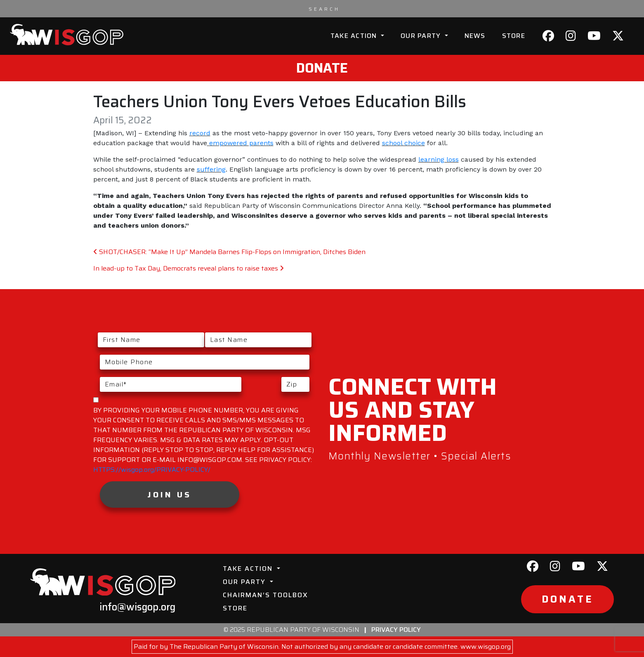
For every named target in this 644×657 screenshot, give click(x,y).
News (475, 36)
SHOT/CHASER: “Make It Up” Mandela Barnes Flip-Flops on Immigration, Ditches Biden (229, 252)
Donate (322, 68)
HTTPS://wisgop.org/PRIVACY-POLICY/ (152, 470)
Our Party (422, 36)
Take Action (355, 36)
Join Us (169, 495)
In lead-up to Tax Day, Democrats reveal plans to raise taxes (189, 268)
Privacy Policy (396, 630)
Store (514, 36)
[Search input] (324, 9)
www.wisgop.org (486, 646)
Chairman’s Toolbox (265, 595)
